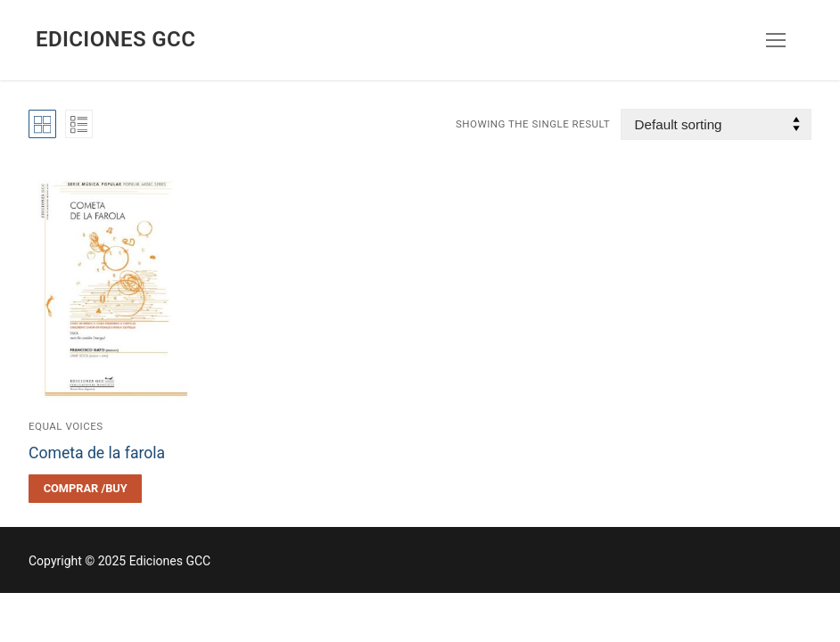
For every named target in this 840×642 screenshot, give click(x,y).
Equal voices (66, 426)
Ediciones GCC (115, 39)
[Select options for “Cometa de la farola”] (85, 489)
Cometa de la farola (97, 453)
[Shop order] (716, 124)
